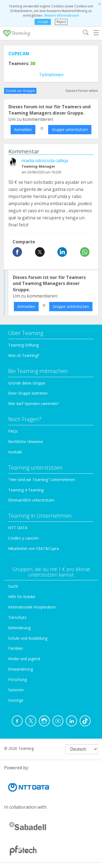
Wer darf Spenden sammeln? (33, 404)
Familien (16, 648)
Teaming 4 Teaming (26, 490)
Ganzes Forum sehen (82, 91)
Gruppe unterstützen (70, 129)
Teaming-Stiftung (23, 345)
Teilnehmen (51, 75)
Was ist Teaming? (24, 355)
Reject (61, 22)
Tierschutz (17, 617)
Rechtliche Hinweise (26, 442)
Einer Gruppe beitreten (28, 393)
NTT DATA (18, 528)
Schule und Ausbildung (28, 638)
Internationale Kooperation (32, 607)
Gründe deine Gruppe (27, 383)
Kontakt (15, 452)
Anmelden (23, 129)
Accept (43, 22)
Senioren (16, 690)
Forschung (17, 679)
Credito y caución (23, 538)
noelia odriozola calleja (45, 161)
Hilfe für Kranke (22, 597)
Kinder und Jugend (24, 659)
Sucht (13, 586)
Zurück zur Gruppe (20, 91)
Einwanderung (21, 669)
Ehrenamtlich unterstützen (31, 500)
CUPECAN (19, 54)
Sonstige (16, 700)
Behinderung (19, 628)
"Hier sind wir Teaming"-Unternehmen (42, 480)
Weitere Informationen (61, 15)
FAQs (13, 431)
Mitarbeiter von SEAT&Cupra (33, 548)
